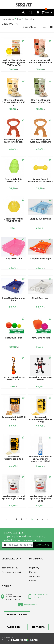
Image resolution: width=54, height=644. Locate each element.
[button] (23, 12)
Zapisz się (42, 545)
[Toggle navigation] (50, 12)
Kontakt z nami (17, 615)
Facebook (13, 627)
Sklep (19, 19)
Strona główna (8, 19)
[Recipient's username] (27, 545)
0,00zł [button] (47, 12)
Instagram (38, 627)
